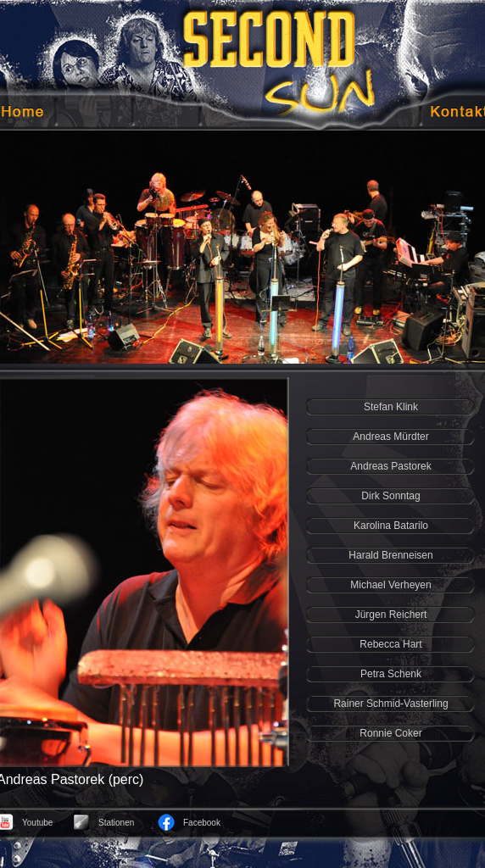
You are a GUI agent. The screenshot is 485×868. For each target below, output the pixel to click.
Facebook (202, 823)
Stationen (116, 823)
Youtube (37, 823)
